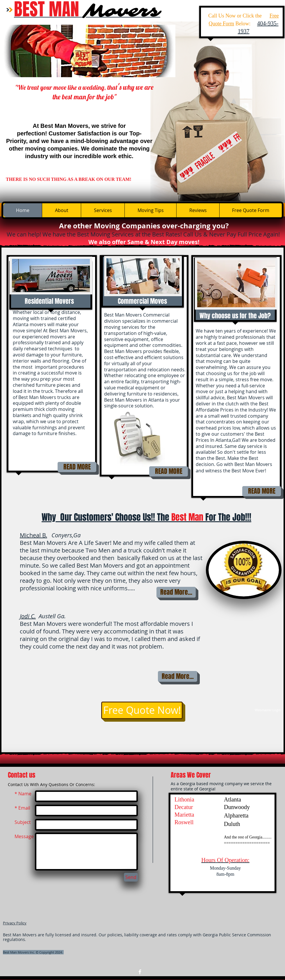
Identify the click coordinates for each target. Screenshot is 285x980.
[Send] (131, 877)
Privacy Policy (15, 923)
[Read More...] (176, 592)
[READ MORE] (77, 467)
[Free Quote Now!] (142, 710)
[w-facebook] (140, 972)
